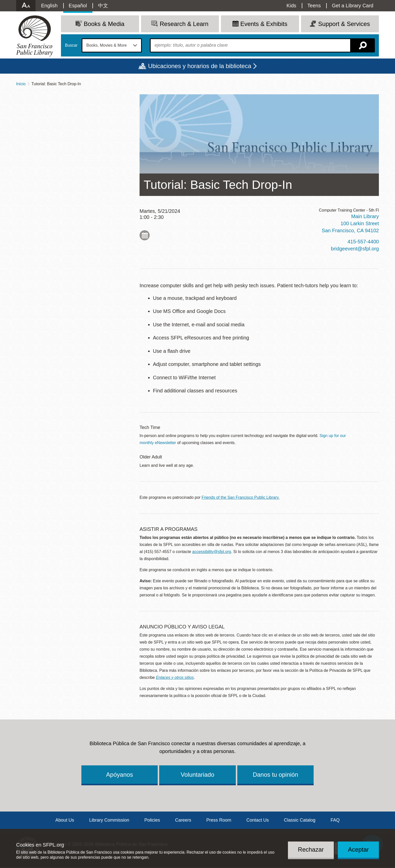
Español (78, 6)
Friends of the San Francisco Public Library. (240, 497)
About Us (65, 820)
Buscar (71, 45)
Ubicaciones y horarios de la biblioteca (200, 66)
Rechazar (311, 849)
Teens (314, 6)
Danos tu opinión (275, 775)
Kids (291, 6)
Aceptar (358, 849)
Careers (183, 820)
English (49, 6)
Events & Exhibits (264, 24)
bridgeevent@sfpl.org (355, 249)
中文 (103, 6)
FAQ (335, 820)
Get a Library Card (353, 6)
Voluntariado (197, 775)
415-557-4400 (363, 242)
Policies (152, 820)
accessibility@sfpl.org (212, 552)
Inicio (21, 84)
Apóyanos (120, 775)
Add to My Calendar (145, 235)
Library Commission (109, 820)
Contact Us (258, 820)
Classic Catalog (300, 820)
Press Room (219, 820)
